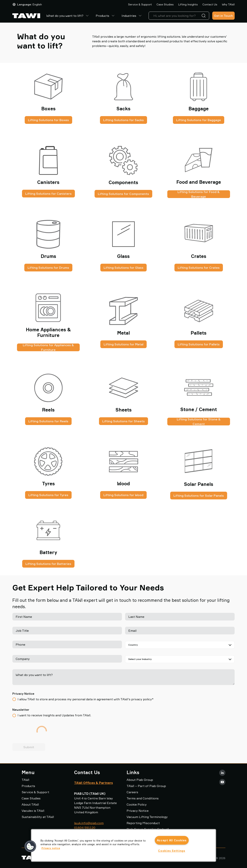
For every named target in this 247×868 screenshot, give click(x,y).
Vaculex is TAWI (33, 811)
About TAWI (30, 804)
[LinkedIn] (222, 773)
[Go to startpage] (26, 16)
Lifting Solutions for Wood (123, 495)
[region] (123, 845)
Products (106, 16)
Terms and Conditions (143, 798)
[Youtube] (222, 782)
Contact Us (210, 4)
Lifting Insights (188, 4)
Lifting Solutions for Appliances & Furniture (48, 347)
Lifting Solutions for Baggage (199, 120)
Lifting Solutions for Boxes (48, 120)
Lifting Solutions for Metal (123, 344)
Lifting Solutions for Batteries (48, 564)
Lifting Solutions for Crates (199, 268)
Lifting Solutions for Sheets (123, 421)
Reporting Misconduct (143, 823)
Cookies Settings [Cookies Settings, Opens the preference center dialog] (172, 851)
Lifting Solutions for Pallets (199, 344)
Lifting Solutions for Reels (48, 421)
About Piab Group (140, 780)
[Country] (180, 645)
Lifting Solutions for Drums (48, 268)
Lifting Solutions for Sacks (123, 120)
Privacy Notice (138, 811)
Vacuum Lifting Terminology (147, 817)
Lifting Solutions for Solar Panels (199, 496)
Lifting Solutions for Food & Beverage (199, 194)
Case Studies (165, 4)
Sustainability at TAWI (38, 817)
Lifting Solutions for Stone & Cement (199, 422)
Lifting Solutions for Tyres (48, 495)
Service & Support (140, 4)
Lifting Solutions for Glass (123, 268)
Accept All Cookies (172, 840)
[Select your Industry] (180, 659)
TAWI (25, 780)
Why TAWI (228, 4)
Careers (132, 792)
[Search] (204, 16)
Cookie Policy (137, 804)
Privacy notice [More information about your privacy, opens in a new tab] (51, 848)
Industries (132, 16)
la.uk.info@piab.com (89, 823)
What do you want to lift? (68, 16)
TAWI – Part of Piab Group (146, 786)
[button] (30, 846)
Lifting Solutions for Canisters (48, 194)
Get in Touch (223, 16)
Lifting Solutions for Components (123, 194)
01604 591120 (85, 828)
